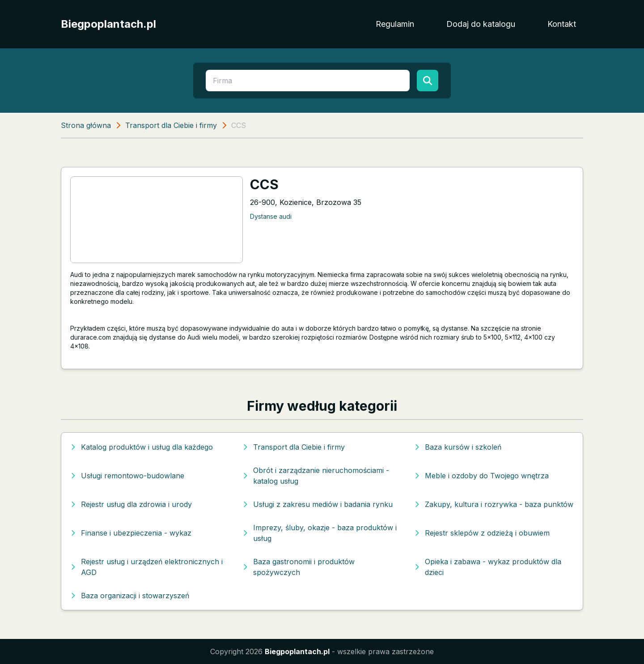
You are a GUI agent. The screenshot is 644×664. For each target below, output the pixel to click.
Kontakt (562, 24)
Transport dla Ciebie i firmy (171, 125)
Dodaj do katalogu (481, 24)
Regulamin (395, 24)
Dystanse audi (271, 216)
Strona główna (86, 125)
